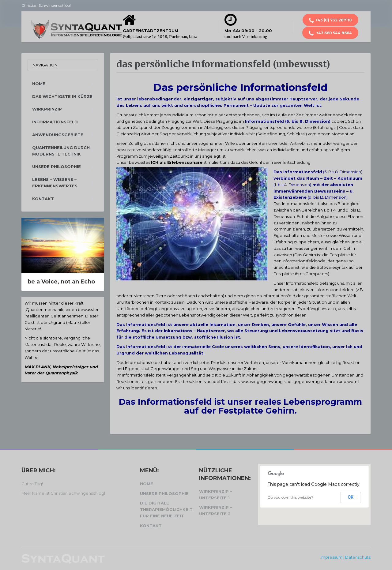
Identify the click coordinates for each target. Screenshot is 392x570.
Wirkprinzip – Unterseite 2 (216, 510)
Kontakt (43, 199)
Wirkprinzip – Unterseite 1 (216, 495)
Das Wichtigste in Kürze (62, 96)
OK (351, 497)
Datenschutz (358, 557)
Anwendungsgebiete (58, 135)
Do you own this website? (290, 497)
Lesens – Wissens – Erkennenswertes (55, 183)
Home (39, 84)
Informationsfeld (55, 122)
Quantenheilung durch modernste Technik (61, 151)
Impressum (331, 557)
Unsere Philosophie (57, 167)
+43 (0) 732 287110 (330, 21)
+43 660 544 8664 (330, 33)
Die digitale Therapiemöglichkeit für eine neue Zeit (166, 509)
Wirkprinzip (47, 109)
